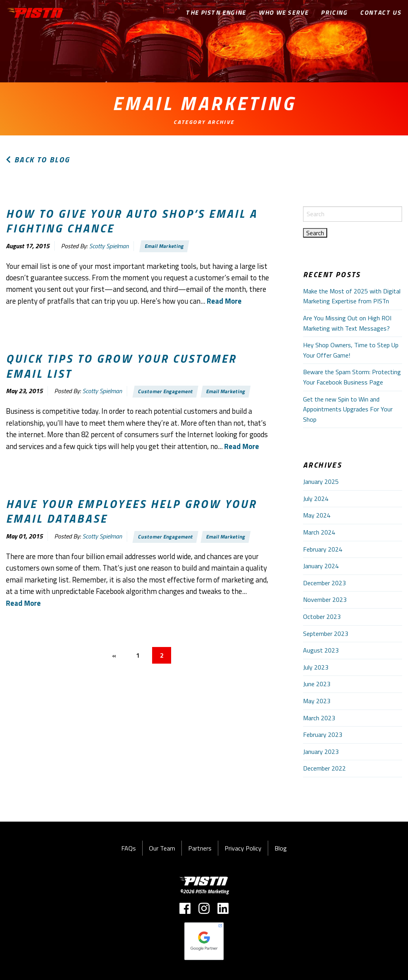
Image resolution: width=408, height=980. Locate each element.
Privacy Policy (243, 848)
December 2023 (324, 583)
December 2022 (324, 768)
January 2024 (321, 566)
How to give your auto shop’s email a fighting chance (132, 221)
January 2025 (321, 481)
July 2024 (316, 499)
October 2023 (322, 617)
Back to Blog (38, 159)
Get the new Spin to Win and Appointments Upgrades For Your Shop (348, 409)
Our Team (162, 848)
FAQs (129, 848)
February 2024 (323, 549)
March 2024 (319, 532)
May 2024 (317, 515)
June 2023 (317, 684)
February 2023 (323, 735)
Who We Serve (284, 12)
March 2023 (319, 718)
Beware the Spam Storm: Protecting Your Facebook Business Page (352, 377)
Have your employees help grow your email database (131, 511)
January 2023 (321, 752)
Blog (281, 848)
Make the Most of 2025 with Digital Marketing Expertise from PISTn (352, 296)
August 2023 (321, 650)
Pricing (335, 12)
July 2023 (316, 667)
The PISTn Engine (216, 12)
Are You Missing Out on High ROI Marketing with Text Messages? (347, 323)
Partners (200, 848)
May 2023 (317, 701)
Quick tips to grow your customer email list (121, 366)
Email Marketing (165, 246)
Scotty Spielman (109, 246)
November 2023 (325, 599)
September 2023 (326, 634)
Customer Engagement (166, 391)
